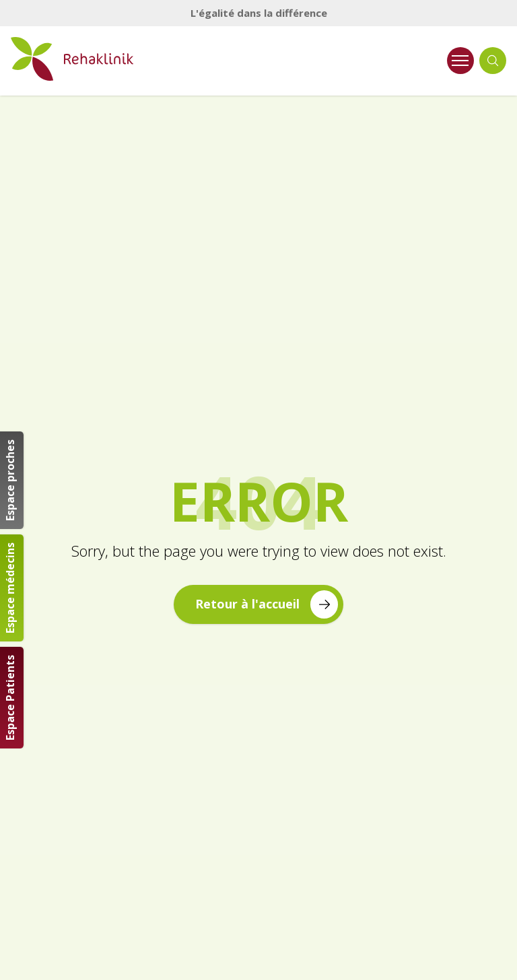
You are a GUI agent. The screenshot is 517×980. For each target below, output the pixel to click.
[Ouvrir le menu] (460, 61)
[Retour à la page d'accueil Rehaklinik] (96, 59)
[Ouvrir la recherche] (493, 61)
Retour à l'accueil (267, 604)
